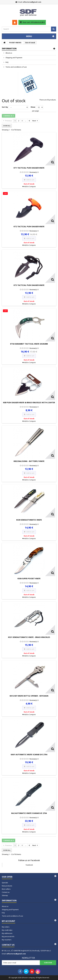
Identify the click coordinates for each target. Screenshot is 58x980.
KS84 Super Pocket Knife (29, 578)
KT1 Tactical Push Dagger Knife (29, 168)
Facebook (29, 865)
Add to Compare (30, 187)
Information (9, 49)
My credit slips (7, 930)
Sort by (5, 107)
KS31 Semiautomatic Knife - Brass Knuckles (29, 637)
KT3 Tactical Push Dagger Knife (29, 285)
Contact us (6, 892)
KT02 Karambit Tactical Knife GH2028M (29, 344)
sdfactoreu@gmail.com (16, 954)
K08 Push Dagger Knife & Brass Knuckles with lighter (29, 402)
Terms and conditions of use (16, 67)
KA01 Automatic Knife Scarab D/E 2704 (29, 754)
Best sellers (6, 889)
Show (33, 107)
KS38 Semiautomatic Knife (29, 520)
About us (9, 53)
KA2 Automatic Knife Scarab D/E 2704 (29, 813)
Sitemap (5, 895)
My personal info (8, 936)
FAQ (7, 62)
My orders (6, 927)
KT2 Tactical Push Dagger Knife (29, 226)
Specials (5, 883)
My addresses (7, 933)
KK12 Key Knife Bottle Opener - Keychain (29, 696)
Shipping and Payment (14, 58)
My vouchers (7, 940)
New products (7, 886)
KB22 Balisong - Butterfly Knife (29, 461)
